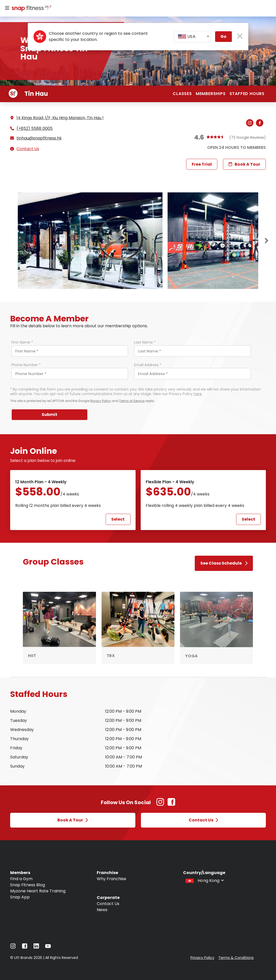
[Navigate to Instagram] (13, 947)
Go (223, 36)
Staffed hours (247, 94)
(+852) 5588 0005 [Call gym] (35, 129)
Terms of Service (132, 401)
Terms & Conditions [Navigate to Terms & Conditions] (236, 958)
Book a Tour (244, 164)
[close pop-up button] (240, 37)
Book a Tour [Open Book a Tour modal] (73, 820)
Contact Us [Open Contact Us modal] (203, 820)
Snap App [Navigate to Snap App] (20, 897)
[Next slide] (267, 241)
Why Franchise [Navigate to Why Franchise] (111, 879)
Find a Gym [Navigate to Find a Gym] (21, 879)
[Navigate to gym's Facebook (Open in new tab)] (261, 123)
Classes (182, 94)
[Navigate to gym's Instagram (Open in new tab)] (251, 123)
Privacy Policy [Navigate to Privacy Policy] (202, 958)
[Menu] (7, 8)
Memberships (211, 94)
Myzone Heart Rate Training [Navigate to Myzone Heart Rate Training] (38, 891)
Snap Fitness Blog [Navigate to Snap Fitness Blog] (28, 885)
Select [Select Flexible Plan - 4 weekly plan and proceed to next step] (248, 519)
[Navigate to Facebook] (25, 947)
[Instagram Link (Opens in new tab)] (160, 805)
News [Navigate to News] (102, 910)
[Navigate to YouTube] (48, 947)
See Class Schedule (224, 563)
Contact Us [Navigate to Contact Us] (108, 904)
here (198, 394)
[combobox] (192, 37)
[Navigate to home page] (31, 9)
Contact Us (28, 149)
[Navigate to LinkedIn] (36, 947)
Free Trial (202, 164)
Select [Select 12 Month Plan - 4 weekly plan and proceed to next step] (118, 519)
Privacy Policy (101, 401)
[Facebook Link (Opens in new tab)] (171, 805)
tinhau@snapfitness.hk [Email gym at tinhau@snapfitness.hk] (39, 138)
